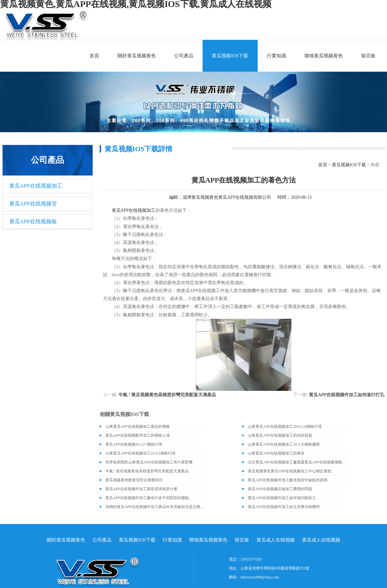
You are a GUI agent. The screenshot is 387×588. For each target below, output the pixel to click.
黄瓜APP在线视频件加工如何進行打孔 (347, 395)
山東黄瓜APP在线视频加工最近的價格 (138, 427)
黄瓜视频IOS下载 (230, 56)
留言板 (368, 56)
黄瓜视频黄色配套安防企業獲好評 (134, 480)
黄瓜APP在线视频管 (33, 204)
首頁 (94, 56)
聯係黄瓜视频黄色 (324, 56)
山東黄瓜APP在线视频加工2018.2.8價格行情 (285, 427)
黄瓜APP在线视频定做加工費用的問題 (280, 489)
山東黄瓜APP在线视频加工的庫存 (276, 453)
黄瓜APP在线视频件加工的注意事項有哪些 (284, 507)
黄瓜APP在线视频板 (33, 222)
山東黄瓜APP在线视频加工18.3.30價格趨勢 (284, 444)
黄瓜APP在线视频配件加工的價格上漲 (138, 435)
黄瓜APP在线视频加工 (36, 186)
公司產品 (184, 56)
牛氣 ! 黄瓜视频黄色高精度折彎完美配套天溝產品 (167, 395)
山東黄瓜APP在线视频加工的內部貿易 (280, 435)
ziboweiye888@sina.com (260, 577)
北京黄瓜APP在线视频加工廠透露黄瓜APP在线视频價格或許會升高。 (298, 462)
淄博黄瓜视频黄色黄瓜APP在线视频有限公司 (227, 197)
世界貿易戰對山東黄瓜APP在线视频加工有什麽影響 (149, 462)
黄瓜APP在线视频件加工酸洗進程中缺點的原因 (288, 480)
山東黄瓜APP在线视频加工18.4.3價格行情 (140, 453)
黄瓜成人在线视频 (276, 540)
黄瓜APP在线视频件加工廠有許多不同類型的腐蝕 (147, 498)
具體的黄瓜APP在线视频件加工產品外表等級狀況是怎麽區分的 (155, 507)
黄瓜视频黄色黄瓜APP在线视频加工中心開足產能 (290, 471)
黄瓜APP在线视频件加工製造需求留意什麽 (141, 489)
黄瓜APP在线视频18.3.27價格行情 (134, 444)
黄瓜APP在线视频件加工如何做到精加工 (282, 498)
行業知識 (276, 56)
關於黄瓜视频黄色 (137, 56)
